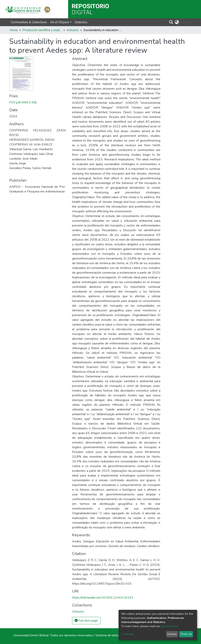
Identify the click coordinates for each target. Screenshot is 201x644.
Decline (172, 634)
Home (14, 30)
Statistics (81, 22)
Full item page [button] (86, 621)
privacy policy (169, 626)
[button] (177, 22)
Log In (185, 22)
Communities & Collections (29, 22)
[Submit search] (171, 22)
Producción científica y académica (42, 30)
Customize (128, 634)
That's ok (186, 634)
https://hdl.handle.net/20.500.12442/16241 (103, 598)
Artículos (73, 30)
